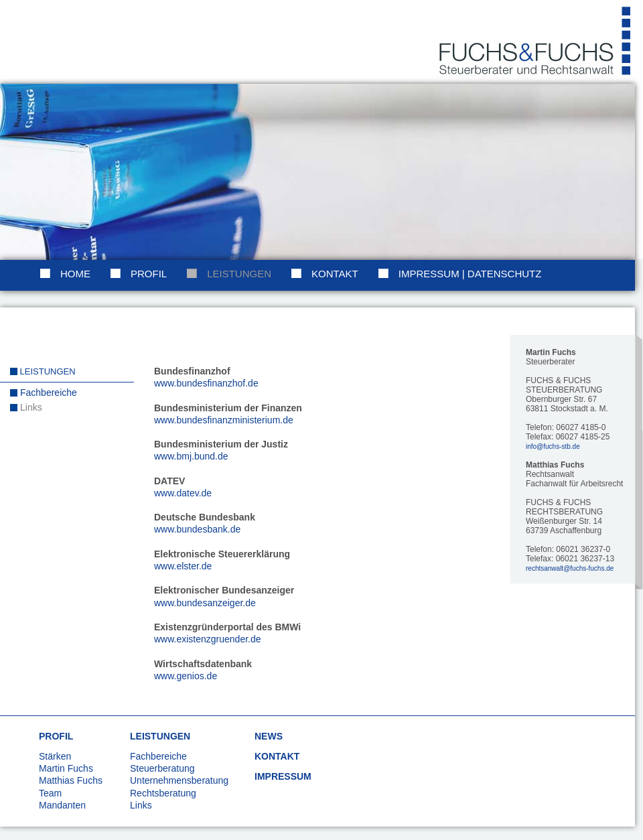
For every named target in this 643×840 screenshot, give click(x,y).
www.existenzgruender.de (208, 639)
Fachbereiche (49, 393)
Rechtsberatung (163, 793)
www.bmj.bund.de (191, 456)
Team (50, 793)
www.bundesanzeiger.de (205, 603)
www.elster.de (183, 566)
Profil (149, 274)
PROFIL (56, 736)
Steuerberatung (162, 768)
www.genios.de (186, 676)
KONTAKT (277, 756)
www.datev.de (183, 493)
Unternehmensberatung (179, 780)
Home (75, 274)
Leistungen (239, 274)
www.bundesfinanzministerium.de (224, 420)
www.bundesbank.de (197, 529)
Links (31, 407)
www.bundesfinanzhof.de (206, 383)
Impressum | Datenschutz (470, 274)
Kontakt (335, 274)
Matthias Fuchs (71, 780)
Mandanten (62, 805)
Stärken (55, 756)
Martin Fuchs (66, 768)
